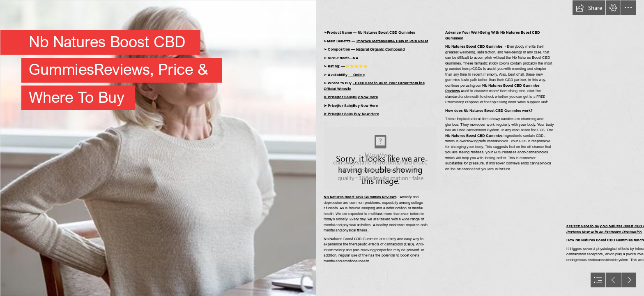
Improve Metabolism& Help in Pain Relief (392, 41)
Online (359, 75)
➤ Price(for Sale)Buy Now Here (351, 97)
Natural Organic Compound (381, 49)
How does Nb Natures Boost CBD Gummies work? (489, 110)
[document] (322, 148)
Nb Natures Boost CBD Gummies (386, 32)
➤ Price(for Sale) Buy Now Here (351, 114)
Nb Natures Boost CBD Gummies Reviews (360, 197)
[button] (589, 8)
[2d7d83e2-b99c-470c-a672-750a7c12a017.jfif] (158, 148)
